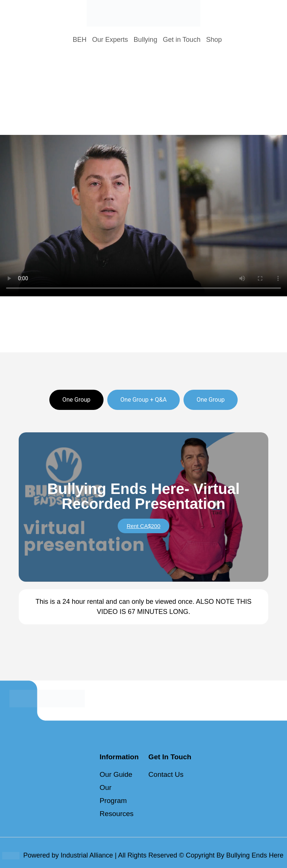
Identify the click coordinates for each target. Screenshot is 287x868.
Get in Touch (182, 40)
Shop (214, 40)
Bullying (146, 40)
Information (119, 757)
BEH (80, 40)
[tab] (76, 400)
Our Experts (110, 40)
